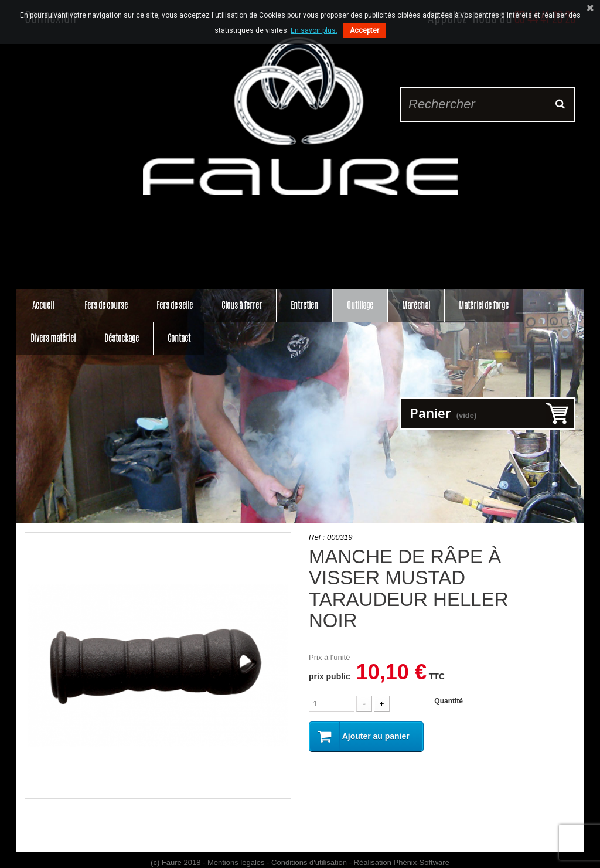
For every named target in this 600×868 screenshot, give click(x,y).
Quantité (449, 701)
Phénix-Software (422, 862)
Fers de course (106, 305)
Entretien (304, 305)
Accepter (364, 30)
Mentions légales (236, 862)
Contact (179, 338)
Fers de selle (175, 305)
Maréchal (416, 305)
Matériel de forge (484, 305)
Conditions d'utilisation (309, 862)
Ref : (317, 537)
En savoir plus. (314, 30)
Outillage (360, 305)
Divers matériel (53, 338)
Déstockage (122, 338)
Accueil (43, 305)
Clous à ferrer (242, 305)
